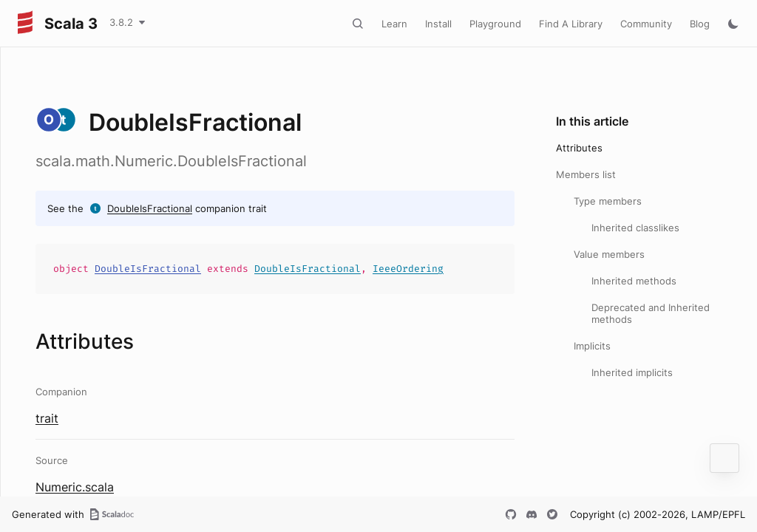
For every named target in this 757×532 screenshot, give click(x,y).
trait (47, 418)
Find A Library (571, 24)
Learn (394, 24)
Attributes (579, 148)
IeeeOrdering (408, 269)
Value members (609, 254)
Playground (495, 24)
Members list (586, 174)
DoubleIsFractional (150, 208)
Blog (700, 24)
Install (438, 24)
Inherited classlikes (635, 228)
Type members (608, 201)
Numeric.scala (75, 487)
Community (646, 24)
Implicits (592, 346)
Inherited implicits (632, 372)
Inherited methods (634, 281)
